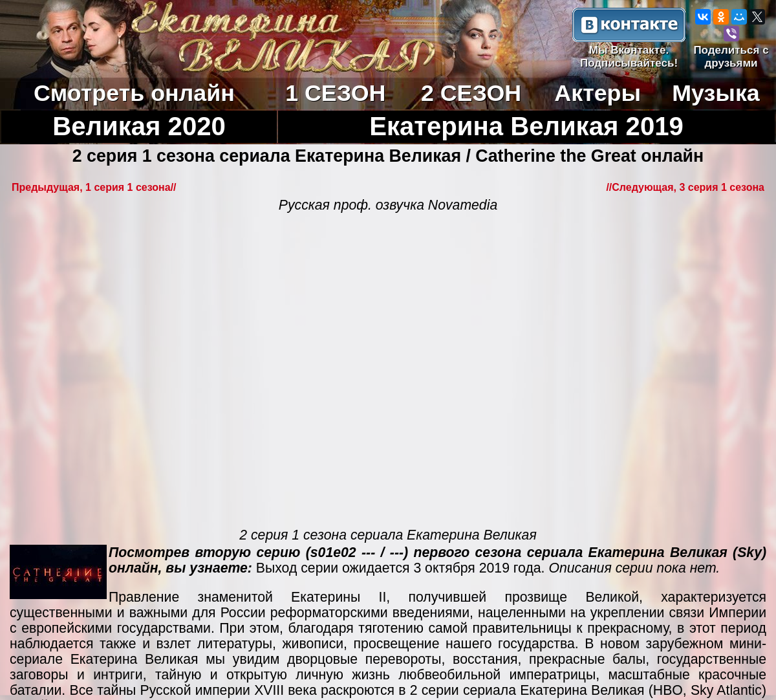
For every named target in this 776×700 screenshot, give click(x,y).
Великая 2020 (139, 126)
